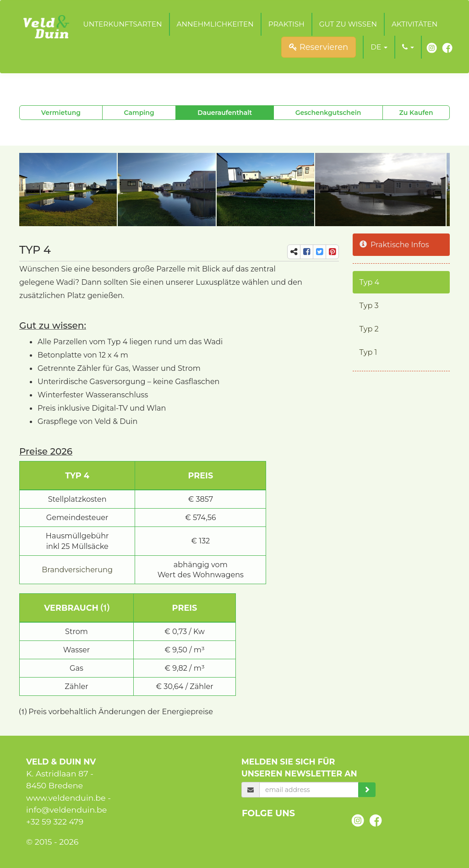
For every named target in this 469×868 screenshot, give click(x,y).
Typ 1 (368, 352)
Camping (139, 113)
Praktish (286, 24)
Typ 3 (369, 305)
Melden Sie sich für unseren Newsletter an (299, 768)
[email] (309, 790)
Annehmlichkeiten (215, 24)
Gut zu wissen (348, 24)
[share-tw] (319, 252)
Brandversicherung (77, 570)
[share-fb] (307, 252)
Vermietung (61, 113)
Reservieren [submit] (319, 47)
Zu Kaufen (416, 113)
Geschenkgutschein (328, 113)
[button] (379, 47)
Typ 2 (369, 329)
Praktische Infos (394, 244)
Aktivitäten (414, 24)
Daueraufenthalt (225, 113)
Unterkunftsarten (122, 24)
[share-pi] (332, 252)
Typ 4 (370, 282)
